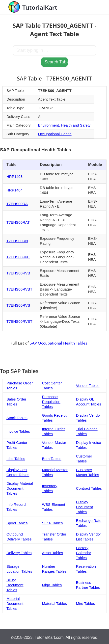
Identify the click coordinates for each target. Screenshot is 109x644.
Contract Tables (89, 488)
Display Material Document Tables (20, 488)
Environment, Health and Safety (64, 125)
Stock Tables (17, 418)
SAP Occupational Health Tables (58, 343)
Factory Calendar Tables (84, 553)
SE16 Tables (52, 523)
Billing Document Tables (15, 585)
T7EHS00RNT (18, 257)
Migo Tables (52, 585)
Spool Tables (17, 523)
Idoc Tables (16, 459)
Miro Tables (85, 604)
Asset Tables (52, 553)
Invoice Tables (18, 431)
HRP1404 (14, 190)
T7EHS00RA (17, 204)
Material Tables (54, 604)
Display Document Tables (84, 507)
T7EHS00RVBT (19, 289)
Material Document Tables (15, 604)
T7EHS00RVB (18, 273)
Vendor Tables (88, 386)
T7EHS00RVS (18, 305)
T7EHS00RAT (18, 222)
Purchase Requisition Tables (51, 402)
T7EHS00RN (17, 241)
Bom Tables (52, 459)
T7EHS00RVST (19, 321)
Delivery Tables (19, 553)
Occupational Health (55, 134)
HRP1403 (14, 176)
